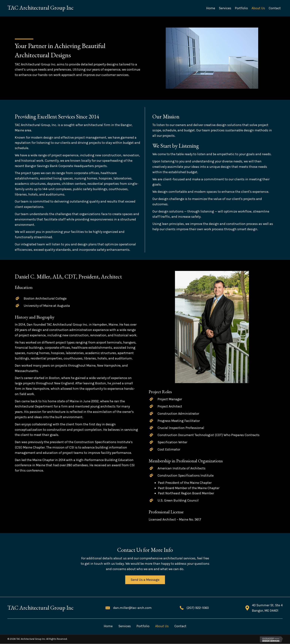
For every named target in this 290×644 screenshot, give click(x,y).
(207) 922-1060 (198, 608)
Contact (180, 626)
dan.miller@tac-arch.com (132, 608)
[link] (211, 8)
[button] (145, 580)
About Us (162, 626)
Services (125, 626)
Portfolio (143, 626)
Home (108, 626)
